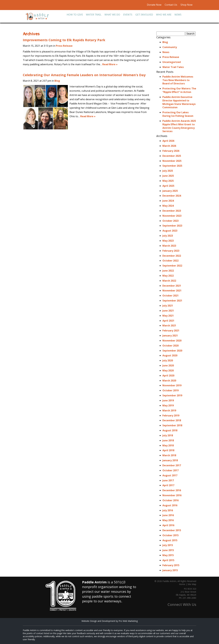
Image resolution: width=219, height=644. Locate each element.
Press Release (64, 46)
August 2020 (170, 355)
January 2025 (170, 191)
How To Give (75, 15)
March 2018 (169, 455)
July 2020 (168, 360)
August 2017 (170, 475)
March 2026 (169, 146)
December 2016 (172, 490)
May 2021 (168, 316)
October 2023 (170, 221)
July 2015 (168, 545)
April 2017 (168, 485)
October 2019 (170, 390)
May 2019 (168, 405)
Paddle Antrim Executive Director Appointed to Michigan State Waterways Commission (179, 102)
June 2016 (168, 515)
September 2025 (172, 166)
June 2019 (168, 400)
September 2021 (172, 301)
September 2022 (172, 266)
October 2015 (170, 535)
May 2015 (168, 555)
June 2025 (168, 176)
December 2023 (172, 211)
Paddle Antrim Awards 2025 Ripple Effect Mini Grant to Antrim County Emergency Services (179, 126)
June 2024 (168, 201)
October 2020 (170, 346)
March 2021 (169, 325)
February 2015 (171, 565)
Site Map (192, 584)
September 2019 (172, 395)
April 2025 (168, 186)
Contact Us (171, 5)
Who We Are (164, 15)
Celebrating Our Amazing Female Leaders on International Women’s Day (84, 75)
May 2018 (168, 445)
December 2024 (172, 196)
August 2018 (170, 430)
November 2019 (172, 385)
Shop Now (186, 5)
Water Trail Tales (173, 67)
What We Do (112, 15)
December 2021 (172, 286)
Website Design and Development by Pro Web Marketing (110, 621)
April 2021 (168, 321)
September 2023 (172, 226)
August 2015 (170, 540)
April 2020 (168, 376)
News (178, 15)
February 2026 (171, 151)
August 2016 (170, 505)
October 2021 (170, 296)
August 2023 (170, 231)
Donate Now (154, 5)
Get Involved (144, 15)
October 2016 (170, 500)
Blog (57, 81)
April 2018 (168, 450)
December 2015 (172, 530)
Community (170, 47)
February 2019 (171, 415)
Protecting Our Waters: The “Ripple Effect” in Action (179, 90)
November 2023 (172, 216)
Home (182, 584)
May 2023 (168, 241)
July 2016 (168, 510)
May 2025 (168, 181)
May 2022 (168, 276)
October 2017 (170, 470)
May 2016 (168, 520)
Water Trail (94, 15)
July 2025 (168, 171)
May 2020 (168, 370)
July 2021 (168, 306)
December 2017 (172, 465)
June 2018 (168, 440)
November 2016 (172, 495)
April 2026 (168, 141)
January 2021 (170, 336)
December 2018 (172, 420)
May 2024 (168, 206)
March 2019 (169, 410)
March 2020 (169, 381)
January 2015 (170, 570)
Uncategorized (172, 62)
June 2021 (168, 311)
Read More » (110, 64)
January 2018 (170, 460)
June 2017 (168, 480)
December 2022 (172, 256)
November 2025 (172, 161)
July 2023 (168, 236)
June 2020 (168, 365)
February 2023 (171, 251)
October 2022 (170, 261)
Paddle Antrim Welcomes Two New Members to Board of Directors (178, 80)
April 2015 (168, 560)
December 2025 (172, 156)
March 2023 (169, 246)
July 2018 (168, 435)
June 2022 (168, 271)
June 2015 (168, 550)
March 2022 (169, 281)
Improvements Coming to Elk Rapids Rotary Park (64, 40)
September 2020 (172, 351)
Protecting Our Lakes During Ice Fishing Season (178, 114)
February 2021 (171, 331)
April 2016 (168, 525)
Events (128, 15)
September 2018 (172, 425)
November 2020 (172, 341)
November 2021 (172, 291)
